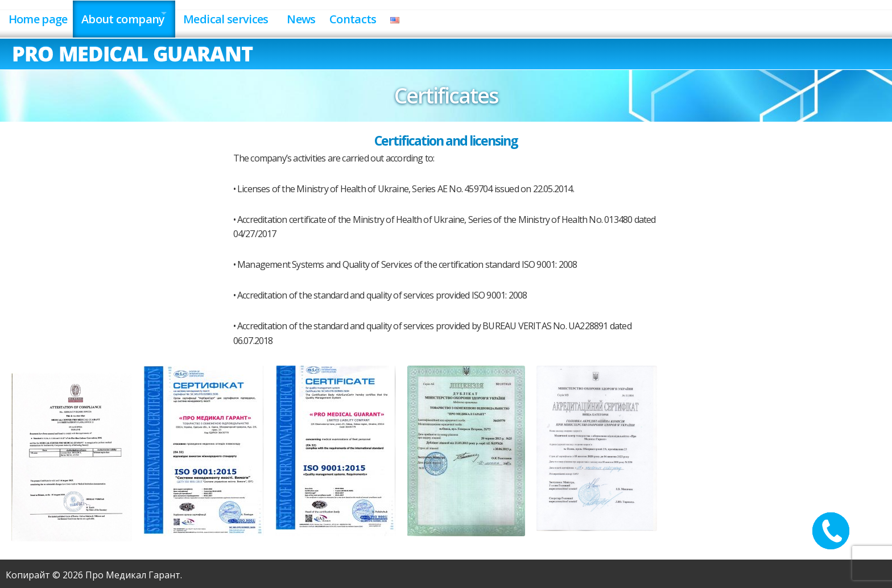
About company (133, 16)
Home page (40, 16)
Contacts (395, 16)
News (336, 16)
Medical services (248, 16)
